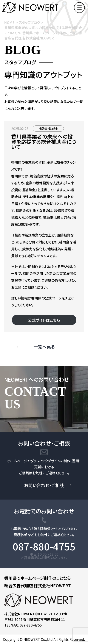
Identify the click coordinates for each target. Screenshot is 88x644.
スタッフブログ (29, 22)
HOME (9, 22)
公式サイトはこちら (44, 320)
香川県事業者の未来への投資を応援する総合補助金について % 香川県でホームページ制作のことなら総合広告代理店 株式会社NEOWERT (43, 33)
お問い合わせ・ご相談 (44, 485)
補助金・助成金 (48, 128)
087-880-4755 (44, 546)
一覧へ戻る (44, 347)
